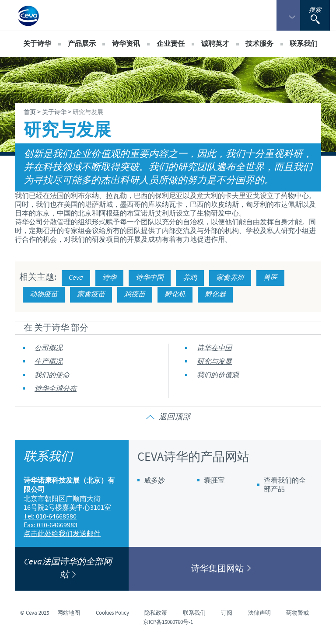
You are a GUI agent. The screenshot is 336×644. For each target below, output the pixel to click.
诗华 (109, 278)
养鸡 (190, 278)
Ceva (76, 278)
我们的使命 (52, 375)
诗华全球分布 (56, 389)
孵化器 (215, 294)
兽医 (270, 278)
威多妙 (154, 480)
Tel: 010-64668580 (50, 516)
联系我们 (304, 44)
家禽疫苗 (91, 294)
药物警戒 (297, 613)
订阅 (227, 613)
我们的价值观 (218, 375)
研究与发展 (214, 362)
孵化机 (175, 294)
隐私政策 (156, 613)
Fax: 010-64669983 (51, 525)
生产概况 (49, 362)
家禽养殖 (230, 278)
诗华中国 (150, 278)
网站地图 (69, 613)
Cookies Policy (112, 613)
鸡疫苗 (135, 294)
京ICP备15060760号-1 (168, 622)
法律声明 (259, 613)
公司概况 (49, 348)
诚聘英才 (215, 44)
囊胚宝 (214, 480)
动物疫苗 (44, 294)
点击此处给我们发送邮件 (62, 534)
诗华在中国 (214, 348)
